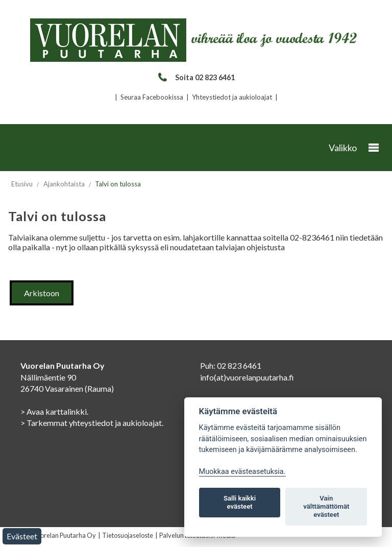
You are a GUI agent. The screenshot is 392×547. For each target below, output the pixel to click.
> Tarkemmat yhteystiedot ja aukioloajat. (92, 423)
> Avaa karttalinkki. (54, 411)
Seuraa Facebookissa (152, 97)
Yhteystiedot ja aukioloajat (232, 97)
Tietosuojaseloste (128, 535)
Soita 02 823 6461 (196, 77)
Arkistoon (42, 293)
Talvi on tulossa (118, 184)
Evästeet (22, 536)
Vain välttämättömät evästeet (326, 506)
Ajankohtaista (64, 184)
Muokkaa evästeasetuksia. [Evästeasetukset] (242, 472)
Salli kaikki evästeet (240, 502)
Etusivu (22, 184)
